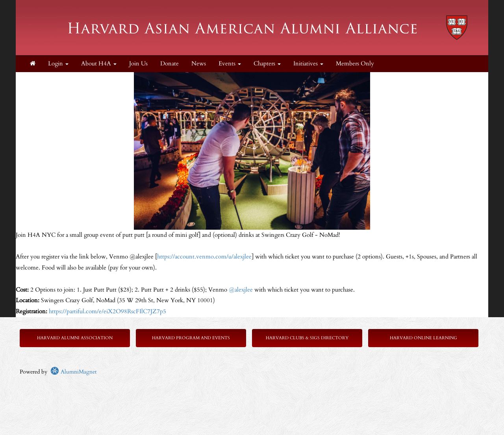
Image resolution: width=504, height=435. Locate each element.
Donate (170, 64)
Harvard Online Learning (423, 338)
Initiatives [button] (308, 64)
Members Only (355, 64)
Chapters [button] (267, 64)
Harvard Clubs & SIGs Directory (307, 338)
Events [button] (230, 64)
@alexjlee (241, 290)
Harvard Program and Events (191, 338)
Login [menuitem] (58, 64)
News (199, 64)
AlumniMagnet (73, 372)
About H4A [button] (99, 64)
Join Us (138, 64)
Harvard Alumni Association (75, 338)
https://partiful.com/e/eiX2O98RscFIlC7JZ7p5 (107, 311)
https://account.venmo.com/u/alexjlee (204, 257)
